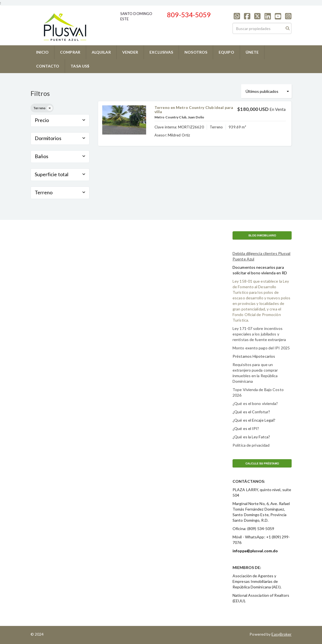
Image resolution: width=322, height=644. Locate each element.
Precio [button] (60, 120)
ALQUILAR (101, 52)
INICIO (43, 52)
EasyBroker (281, 634)
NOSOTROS (196, 52)
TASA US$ (80, 66)
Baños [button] (60, 156)
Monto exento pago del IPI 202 (260, 348)
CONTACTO (48, 66)
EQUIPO (226, 52)
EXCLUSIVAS (161, 52)
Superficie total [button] (60, 174)
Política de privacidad (251, 445)
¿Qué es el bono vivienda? (255, 403)
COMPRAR (70, 52)
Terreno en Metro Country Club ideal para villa (194, 110)
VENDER (130, 52)
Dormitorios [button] (60, 138)
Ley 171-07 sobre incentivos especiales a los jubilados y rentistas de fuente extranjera (259, 334)
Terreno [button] (60, 192)
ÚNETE (252, 52)
